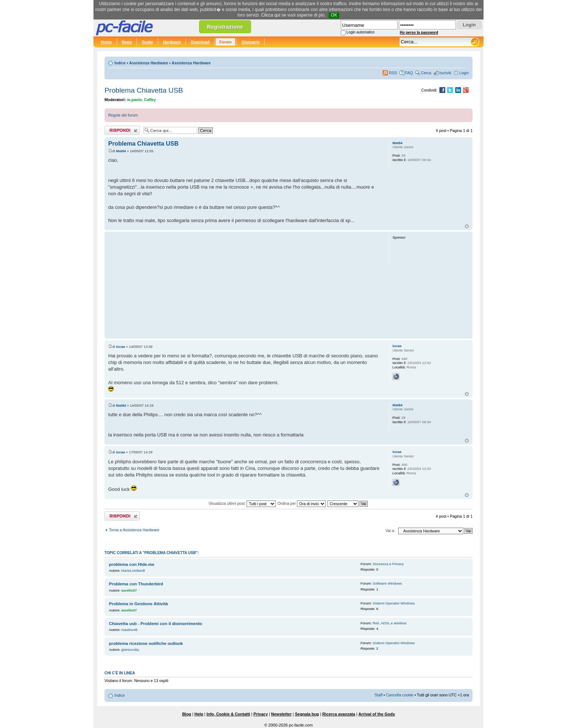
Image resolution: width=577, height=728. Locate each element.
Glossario (250, 42)
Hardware (172, 42)
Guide (147, 42)
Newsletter (282, 714)
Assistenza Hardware (149, 63)
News (127, 42)
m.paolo (134, 100)
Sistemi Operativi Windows (394, 603)
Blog (187, 714)
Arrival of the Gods (377, 714)
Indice (120, 63)
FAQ (409, 73)
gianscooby (130, 650)
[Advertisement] (245, 285)
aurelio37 (129, 590)
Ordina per (302, 503)
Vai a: (390, 531)
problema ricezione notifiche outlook (146, 643)
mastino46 (130, 630)
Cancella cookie (400, 695)
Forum (225, 42)
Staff (379, 695)
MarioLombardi (133, 570)
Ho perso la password (419, 33)
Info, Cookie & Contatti (228, 714)
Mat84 (121, 151)
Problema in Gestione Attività (138, 604)
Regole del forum (123, 115)
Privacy (261, 714)
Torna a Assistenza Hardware (134, 530)
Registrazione (225, 27)
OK (334, 15)
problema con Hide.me (132, 564)
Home (106, 42)
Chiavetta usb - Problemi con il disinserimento (155, 624)
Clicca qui (271, 15)
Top (467, 226)
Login (464, 73)
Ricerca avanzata (339, 714)
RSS (393, 73)
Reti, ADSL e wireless (390, 623)
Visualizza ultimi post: (242, 503)
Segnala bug (307, 714)
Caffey (150, 100)
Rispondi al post (122, 130)
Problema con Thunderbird (136, 584)
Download (200, 42)
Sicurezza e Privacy (388, 564)
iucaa (121, 347)
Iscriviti (445, 73)
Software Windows (387, 583)
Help (199, 714)
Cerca (426, 73)
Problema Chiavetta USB (144, 90)
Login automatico (361, 32)
